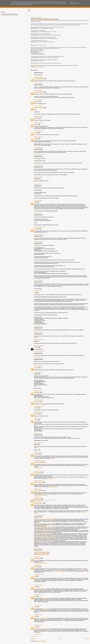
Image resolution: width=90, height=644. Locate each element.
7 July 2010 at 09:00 (38, 326)
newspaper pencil (43, 563)
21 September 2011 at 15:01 (39, 406)
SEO (35, 576)
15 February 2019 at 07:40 (39, 481)
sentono (36, 408)
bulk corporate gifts (80, 570)
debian (35, 67)
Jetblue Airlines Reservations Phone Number (44, 542)
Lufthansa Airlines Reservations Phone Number (45, 530)
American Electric (38, 482)
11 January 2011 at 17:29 (39, 352)
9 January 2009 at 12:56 (38, 77)
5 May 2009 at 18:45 (38, 184)
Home (60, 639)
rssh (39, 87)
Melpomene (37, 392)
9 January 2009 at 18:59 (38, 116)
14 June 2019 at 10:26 (38, 501)
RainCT (36, 124)
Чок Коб (36, 347)
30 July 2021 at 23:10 (38, 557)
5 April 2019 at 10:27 (38, 497)
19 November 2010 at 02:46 (39, 345)
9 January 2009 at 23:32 (38, 137)
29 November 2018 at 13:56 (39, 460)
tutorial (40, 67)
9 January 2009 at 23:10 (38, 131)
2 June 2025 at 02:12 (38, 634)
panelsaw (36, 454)
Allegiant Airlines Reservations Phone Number (44, 519)
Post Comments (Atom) (41, 641)
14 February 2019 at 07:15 (39, 471)
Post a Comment (34, 637)
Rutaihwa (36, 414)
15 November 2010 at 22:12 (39, 339)
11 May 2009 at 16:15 (38, 200)
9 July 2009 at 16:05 (38, 213)
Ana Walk (36, 567)
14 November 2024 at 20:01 (39, 574)
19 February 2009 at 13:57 (39, 165)
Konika (36, 420)
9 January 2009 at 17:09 (38, 90)
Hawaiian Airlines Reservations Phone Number (44, 537)
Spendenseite (46, 598)
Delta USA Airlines (38, 503)
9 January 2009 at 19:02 (38, 122)
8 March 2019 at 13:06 (38, 489)
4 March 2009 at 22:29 (38, 177)
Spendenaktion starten (41, 629)
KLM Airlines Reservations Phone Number (43, 534)
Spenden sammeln (38, 578)
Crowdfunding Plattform (42, 618)
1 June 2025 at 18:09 (38, 605)
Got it (78, 3)
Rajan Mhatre (37, 558)
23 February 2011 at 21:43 (39, 366)
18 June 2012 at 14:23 (38, 433)
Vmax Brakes (37, 499)
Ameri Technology (38, 468)
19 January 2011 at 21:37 (39, 358)
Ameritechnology (38, 462)
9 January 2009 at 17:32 (38, 100)
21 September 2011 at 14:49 (39, 400)
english (37, 67)
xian (35, 292)
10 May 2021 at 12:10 (38, 548)
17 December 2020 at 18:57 (39, 515)
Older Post (87, 639)
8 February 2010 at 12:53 (39, 241)
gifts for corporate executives (59, 571)
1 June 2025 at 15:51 (38, 585)
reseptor (36, 368)
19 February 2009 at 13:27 (39, 155)
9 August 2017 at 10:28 (38, 452)
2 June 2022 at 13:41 (38, 565)
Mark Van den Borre (39, 79)
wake (35, 202)
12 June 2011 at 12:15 (38, 372)
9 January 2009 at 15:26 (38, 83)
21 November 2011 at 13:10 (39, 412)
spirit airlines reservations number (42, 553)
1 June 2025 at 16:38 (38, 594)
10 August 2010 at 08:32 (38, 332)
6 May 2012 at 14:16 (38, 418)
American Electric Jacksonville (41, 495)
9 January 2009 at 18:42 (38, 106)
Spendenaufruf (46, 609)
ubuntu (42, 67)
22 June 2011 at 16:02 (38, 390)
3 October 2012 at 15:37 (38, 443)
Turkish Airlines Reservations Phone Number (44, 527)
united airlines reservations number (42, 552)
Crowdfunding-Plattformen (40, 589)
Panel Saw (53, 458)
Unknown (36, 101)
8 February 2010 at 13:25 (39, 280)
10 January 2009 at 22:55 (39, 147)
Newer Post (33, 639)
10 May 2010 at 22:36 (38, 291)
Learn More (73, 3)
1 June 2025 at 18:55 (38, 614)
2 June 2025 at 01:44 (38, 625)
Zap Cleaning (37, 473)
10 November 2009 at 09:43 (39, 227)
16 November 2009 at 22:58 (39, 234)
